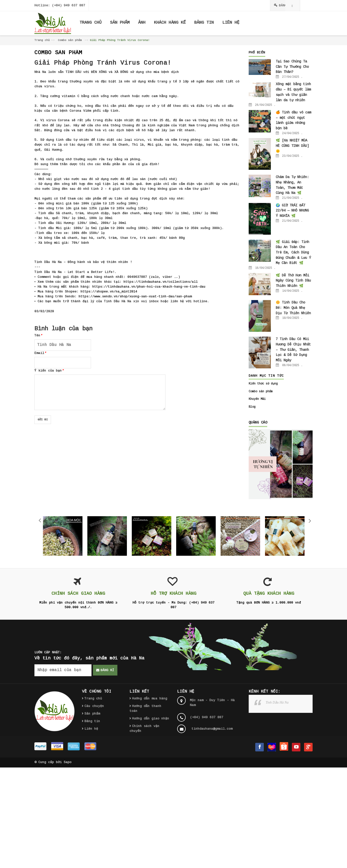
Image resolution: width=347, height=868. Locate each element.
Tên (38, 336)
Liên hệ (91, 729)
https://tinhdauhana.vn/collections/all (161, 282)
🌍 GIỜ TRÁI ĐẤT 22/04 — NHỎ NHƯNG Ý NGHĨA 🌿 (292, 211)
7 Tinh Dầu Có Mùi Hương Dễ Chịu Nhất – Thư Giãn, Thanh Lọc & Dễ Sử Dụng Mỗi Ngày (293, 350)
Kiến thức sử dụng (263, 384)
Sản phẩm (92, 714)
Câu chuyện (94, 706)
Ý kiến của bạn (49, 371)
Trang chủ (42, 40)
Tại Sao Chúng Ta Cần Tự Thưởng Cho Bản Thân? (292, 67)
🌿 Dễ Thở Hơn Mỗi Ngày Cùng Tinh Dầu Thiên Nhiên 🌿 (293, 281)
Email (40, 353)
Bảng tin (92, 721)
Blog (252, 407)
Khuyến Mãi (257, 399)
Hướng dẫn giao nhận (151, 719)
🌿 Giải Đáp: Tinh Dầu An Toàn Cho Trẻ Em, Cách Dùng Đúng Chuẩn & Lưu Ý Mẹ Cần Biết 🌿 (293, 253)
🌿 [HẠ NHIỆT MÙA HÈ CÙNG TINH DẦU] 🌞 (292, 146)
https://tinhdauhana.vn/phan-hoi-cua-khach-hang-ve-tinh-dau (149, 287)
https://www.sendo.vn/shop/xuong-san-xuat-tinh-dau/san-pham (135, 297)
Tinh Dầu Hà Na (277, 702)
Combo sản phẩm (70, 40)
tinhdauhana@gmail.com (212, 729)
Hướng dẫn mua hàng (150, 699)
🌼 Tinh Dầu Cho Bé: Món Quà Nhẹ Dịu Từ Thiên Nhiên (293, 308)
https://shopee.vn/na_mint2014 (109, 292)
